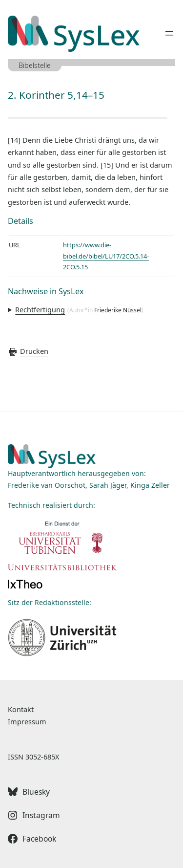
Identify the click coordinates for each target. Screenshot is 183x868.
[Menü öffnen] (169, 33)
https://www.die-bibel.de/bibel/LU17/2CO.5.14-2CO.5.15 (106, 256)
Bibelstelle (35, 65)
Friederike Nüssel (118, 310)
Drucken (28, 351)
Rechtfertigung (40, 309)
